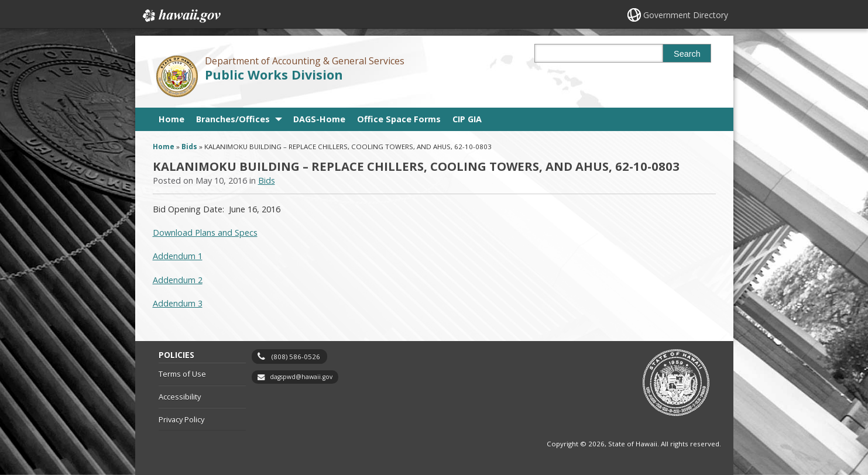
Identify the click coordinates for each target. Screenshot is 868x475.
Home (171, 119)
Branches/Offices (233, 119)
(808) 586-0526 (296, 357)
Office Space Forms (399, 119)
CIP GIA (467, 119)
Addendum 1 (178, 256)
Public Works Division (274, 75)
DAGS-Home (319, 119)
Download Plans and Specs (205, 233)
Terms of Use (182, 374)
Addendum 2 (178, 280)
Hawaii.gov (181, 16)
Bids (189, 147)
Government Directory (686, 15)
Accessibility (180, 397)
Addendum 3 (178, 303)
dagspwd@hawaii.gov (301, 377)
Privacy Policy (181, 419)
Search (687, 54)
